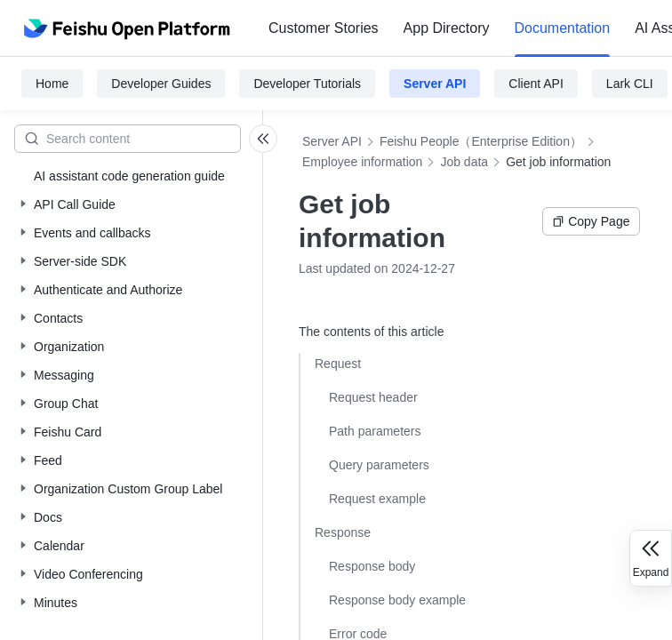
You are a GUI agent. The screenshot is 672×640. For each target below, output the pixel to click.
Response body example (397, 600)
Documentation (563, 28)
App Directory (447, 28)
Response (343, 532)
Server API (435, 84)
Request (338, 364)
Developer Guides (161, 84)
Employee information (362, 162)
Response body (372, 566)
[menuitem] (324, 28)
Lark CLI (630, 84)
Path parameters (375, 431)
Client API (536, 84)
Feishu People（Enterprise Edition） (481, 141)
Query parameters (379, 465)
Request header (373, 397)
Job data (464, 162)
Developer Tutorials (307, 84)
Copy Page (591, 221)
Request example (377, 499)
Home (52, 84)
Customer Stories (324, 28)
